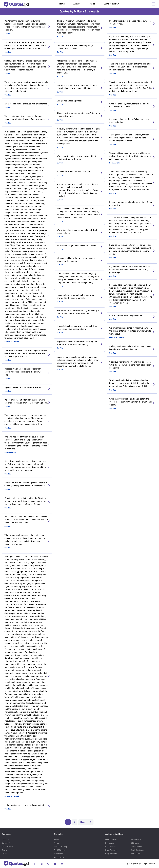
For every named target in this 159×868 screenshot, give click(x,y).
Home (62, 4)
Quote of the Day (111, 4)
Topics (92, 4)
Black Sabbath (111, 850)
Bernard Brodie (10, 452)
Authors (77, 4)
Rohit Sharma (111, 847)
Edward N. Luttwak (12, 342)
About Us (5, 840)
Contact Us (6, 843)
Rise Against (136, 854)
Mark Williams (136, 847)
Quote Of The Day (60, 847)
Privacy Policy (7, 847)
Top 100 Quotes (60, 850)
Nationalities (59, 857)
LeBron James (111, 840)
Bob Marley (110, 843)
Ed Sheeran (135, 843)
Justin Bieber (136, 840)
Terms (4, 850)
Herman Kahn (115, 163)
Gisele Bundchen (137, 850)
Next (86, 822)
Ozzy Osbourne (111, 854)
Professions (58, 854)
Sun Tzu (8, 34)
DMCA (4, 854)
